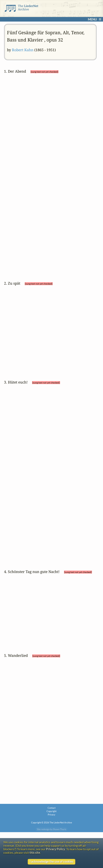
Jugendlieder (19, 424)
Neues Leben (19, 575)
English (21, 180)
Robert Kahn (23, 50)
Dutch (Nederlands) (28, 171)
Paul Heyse (20, 415)
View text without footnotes (21, 796)
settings (21, 147)
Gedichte (70, 137)
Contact (52, 823)
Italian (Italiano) (25, 195)
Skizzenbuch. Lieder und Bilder (77, 571)
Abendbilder (28, 141)
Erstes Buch (87, 137)
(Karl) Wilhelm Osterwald (28, 323)
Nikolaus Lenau (22, 137)
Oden (15, 141)
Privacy (51, 830)
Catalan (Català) (26, 161)
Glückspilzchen (65, 419)
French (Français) (26, 186)
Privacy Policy (56, 849)
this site (35, 853)
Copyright (51, 826)
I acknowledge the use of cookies (51, 862)
